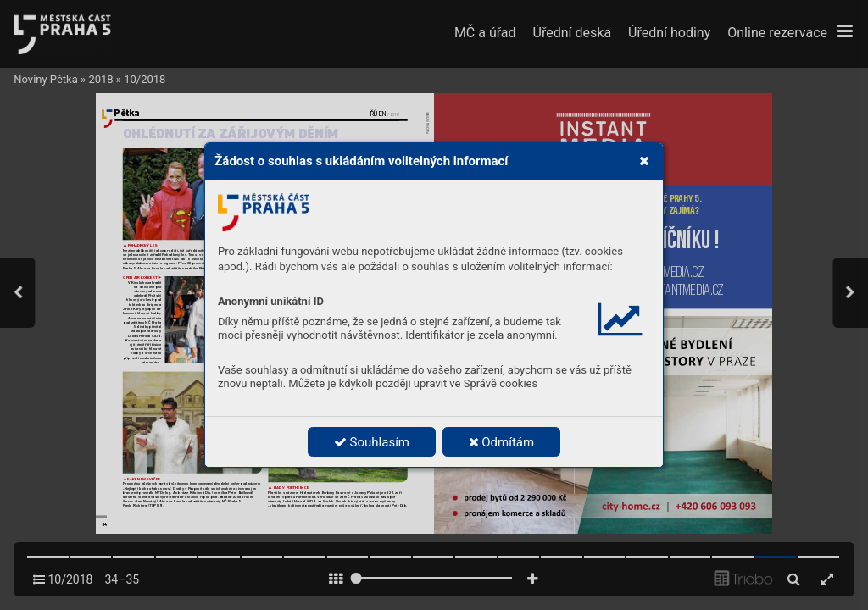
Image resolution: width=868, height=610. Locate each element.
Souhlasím (372, 442)
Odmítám (502, 442)
